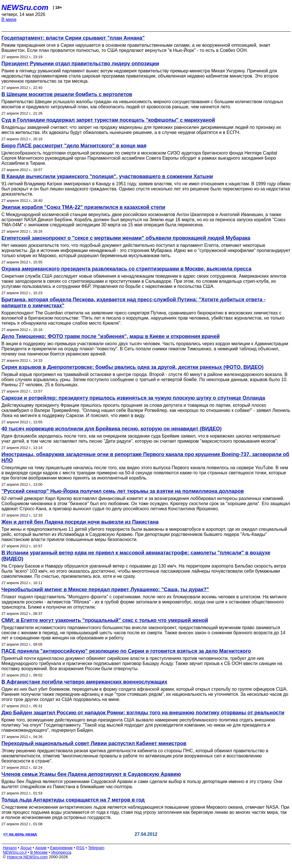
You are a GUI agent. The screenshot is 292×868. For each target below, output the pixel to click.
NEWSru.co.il (15, 852)
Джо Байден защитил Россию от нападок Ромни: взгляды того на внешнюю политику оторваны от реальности (143, 713)
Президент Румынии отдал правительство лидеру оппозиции (80, 64)
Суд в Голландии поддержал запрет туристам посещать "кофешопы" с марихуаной (108, 120)
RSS (80, 848)
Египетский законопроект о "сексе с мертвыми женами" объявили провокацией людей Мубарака (126, 238)
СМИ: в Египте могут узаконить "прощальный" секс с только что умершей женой (105, 620)
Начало (10, 848)
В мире (9, 20)
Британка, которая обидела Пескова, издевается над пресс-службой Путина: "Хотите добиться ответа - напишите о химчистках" (133, 303)
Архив (41, 848)
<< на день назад (20, 834)
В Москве (39, 852)
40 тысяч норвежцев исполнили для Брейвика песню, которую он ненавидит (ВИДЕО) (111, 429)
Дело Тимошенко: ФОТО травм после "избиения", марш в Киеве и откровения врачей (110, 336)
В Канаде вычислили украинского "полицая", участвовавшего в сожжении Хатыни (107, 176)
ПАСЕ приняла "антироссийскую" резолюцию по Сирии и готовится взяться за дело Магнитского (126, 651)
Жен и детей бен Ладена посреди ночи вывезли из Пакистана (80, 522)
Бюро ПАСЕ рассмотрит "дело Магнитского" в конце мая (74, 146)
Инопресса (61, 852)
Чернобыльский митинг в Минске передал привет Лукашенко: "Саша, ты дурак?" (105, 589)
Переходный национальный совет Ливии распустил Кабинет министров (94, 743)
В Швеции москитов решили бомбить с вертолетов (67, 94)
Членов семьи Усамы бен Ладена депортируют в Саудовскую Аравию (91, 774)
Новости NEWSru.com (27, 857)
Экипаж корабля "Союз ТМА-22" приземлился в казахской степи (83, 207)
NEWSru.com (25, 7)
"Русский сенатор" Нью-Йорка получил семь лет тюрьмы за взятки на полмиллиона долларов (123, 491)
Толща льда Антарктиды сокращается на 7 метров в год (73, 800)
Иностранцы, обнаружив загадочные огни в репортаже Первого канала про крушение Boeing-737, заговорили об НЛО (145, 457)
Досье (26, 848)
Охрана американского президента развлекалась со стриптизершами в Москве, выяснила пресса (126, 269)
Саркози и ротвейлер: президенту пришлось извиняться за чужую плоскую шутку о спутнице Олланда (133, 398)
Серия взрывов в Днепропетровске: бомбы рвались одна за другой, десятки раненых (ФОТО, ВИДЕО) (132, 367)
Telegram (96, 848)
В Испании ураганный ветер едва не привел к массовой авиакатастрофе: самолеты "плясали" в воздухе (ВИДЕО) (136, 556)
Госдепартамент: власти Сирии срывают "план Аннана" (73, 38)
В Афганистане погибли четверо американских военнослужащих (84, 682)
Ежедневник (61, 848)
